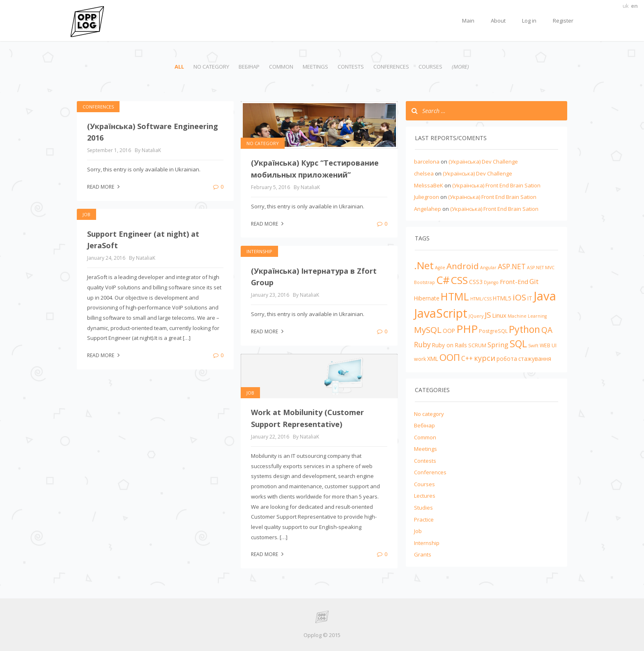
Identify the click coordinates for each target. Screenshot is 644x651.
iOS (519, 297)
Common (281, 67)
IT (530, 298)
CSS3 (476, 282)
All (179, 67)
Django (491, 282)
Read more (104, 187)
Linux (499, 315)
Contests (351, 67)
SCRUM (477, 345)
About (498, 21)
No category (211, 67)
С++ (467, 358)
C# (443, 280)
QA (547, 330)
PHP (467, 329)
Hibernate (427, 298)
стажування (535, 359)
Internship (259, 251)
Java (545, 296)
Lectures (425, 496)
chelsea (424, 173)
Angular (488, 268)
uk (626, 6)
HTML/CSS (481, 299)
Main (468, 21)
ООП (450, 357)
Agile (440, 268)
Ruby (422, 344)
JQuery (476, 316)
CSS (459, 280)
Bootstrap (424, 282)
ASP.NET (512, 266)
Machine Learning (527, 316)
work (420, 359)
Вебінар (249, 67)
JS (488, 315)
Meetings (315, 67)
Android (463, 266)
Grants (423, 554)
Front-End (514, 282)
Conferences (391, 67)
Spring (498, 345)
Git (534, 281)
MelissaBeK (429, 185)
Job (86, 214)
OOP (449, 331)
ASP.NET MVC (541, 268)
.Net (424, 265)
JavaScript (441, 313)
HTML (455, 296)
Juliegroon (427, 197)
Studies (423, 508)
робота (507, 359)
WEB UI (548, 345)
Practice (424, 519)
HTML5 (502, 298)
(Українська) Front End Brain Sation (496, 185)
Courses (430, 67)
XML (433, 359)
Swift (533, 346)
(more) (460, 67)
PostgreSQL (493, 331)
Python (524, 329)
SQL (518, 344)
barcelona (427, 162)
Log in (529, 21)
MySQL (428, 330)
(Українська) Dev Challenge (483, 162)
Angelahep (428, 209)
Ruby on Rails (450, 345)
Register (563, 21)
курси (485, 358)
